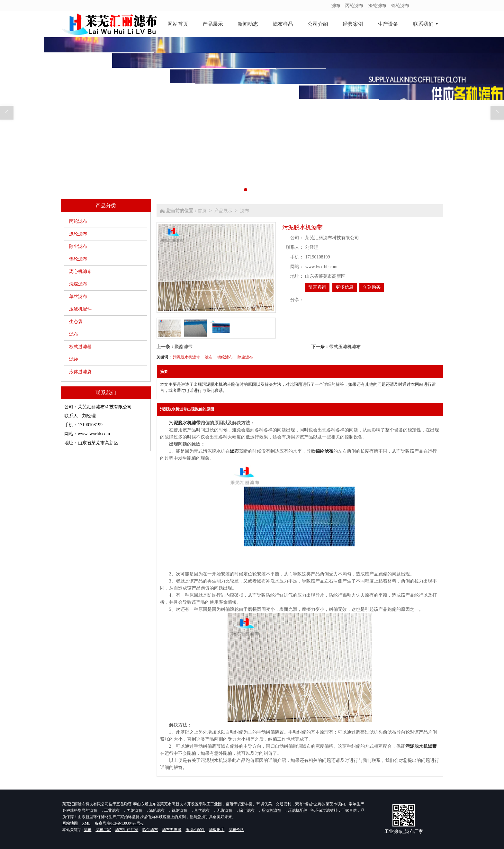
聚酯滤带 (184, 347)
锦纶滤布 (400, 5)
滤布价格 (236, 830)
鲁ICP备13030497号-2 (126, 823)
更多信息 (345, 287)
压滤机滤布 (271, 810)
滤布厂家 (103, 830)
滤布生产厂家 (127, 830)
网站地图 (70, 823)
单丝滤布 (78, 297)
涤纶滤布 (377, 5)
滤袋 (74, 359)
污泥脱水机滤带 (186, 357)
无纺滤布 (224, 810)
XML (86, 823)
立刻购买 (372, 287)
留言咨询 (317, 287)
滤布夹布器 (172, 830)
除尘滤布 (78, 246)
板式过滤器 (80, 347)
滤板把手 (217, 830)
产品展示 (223, 211)
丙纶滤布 (354, 5)
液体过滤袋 (80, 372)
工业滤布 (112, 810)
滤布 (336, 5)
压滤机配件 (80, 309)
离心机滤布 (80, 271)
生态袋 (76, 322)
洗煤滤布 (78, 284)
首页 (202, 211)
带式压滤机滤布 (345, 347)
